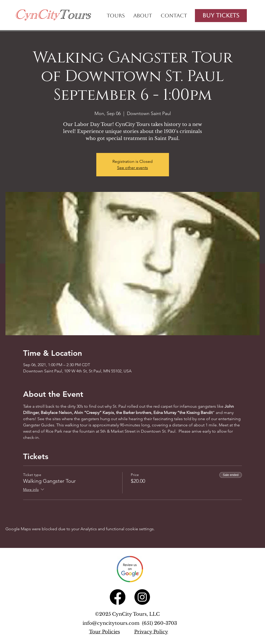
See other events (132, 168)
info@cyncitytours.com (112, 623)
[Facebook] (118, 597)
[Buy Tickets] (221, 16)
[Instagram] (142, 597)
